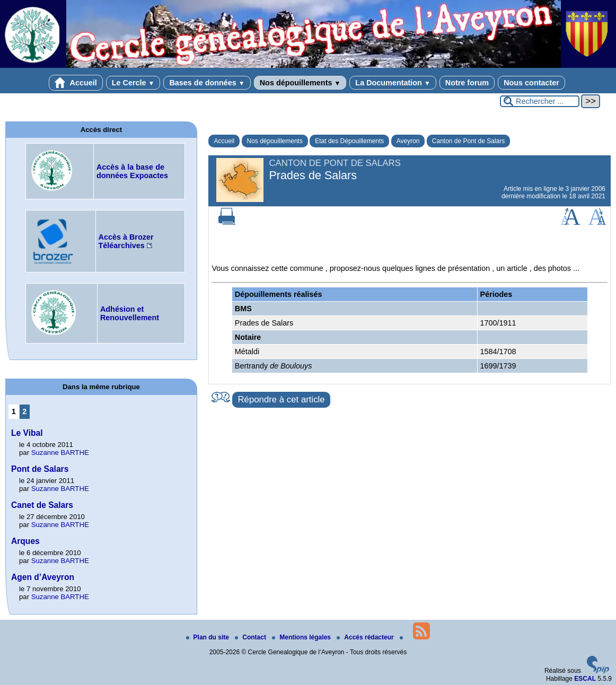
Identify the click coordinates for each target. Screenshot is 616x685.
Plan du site (209, 637)
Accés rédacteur (366, 637)
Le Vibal (27, 433)
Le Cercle (133, 83)
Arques (25, 541)
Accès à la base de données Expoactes (132, 171)
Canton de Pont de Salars (468, 141)
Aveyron (408, 141)
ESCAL (585, 679)
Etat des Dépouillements (349, 141)
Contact (251, 637)
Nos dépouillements (300, 83)
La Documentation (393, 83)
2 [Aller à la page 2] (24, 411)
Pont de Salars (40, 469)
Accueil (76, 83)
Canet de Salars (42, 505)
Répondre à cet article (281, 399)
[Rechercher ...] (540, 101)
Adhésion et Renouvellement (130, 313)
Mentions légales (302, 637)
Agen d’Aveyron (43, 577)
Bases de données (207, 83)
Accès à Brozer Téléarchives (126, 241)
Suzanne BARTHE (60, 453)
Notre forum (467, 83)
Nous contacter (531, 83)
